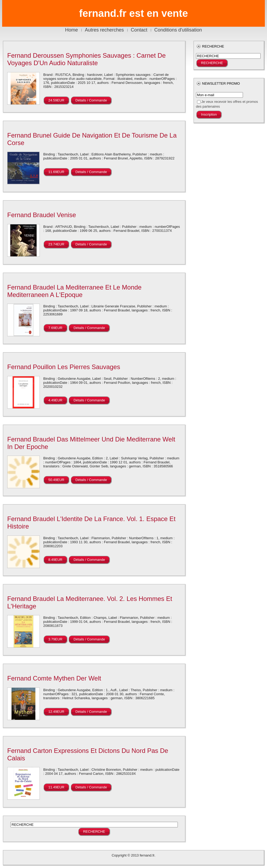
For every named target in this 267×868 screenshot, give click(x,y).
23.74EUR (56, 244)
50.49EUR (56, 480)
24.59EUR (56, 100)
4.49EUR (55, 400)
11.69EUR (56, 172)
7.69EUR (55, 328)
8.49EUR (55, 560)
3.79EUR (55, 639)
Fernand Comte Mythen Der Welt (54, 678)
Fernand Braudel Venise (42, 215)
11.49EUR (56, 787)
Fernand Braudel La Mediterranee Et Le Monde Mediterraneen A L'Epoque (74, 291)
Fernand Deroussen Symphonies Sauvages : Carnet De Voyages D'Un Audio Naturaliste (87, 59)
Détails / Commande (91, 100)
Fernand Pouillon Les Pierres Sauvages (64, 367)
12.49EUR (56, 712)
